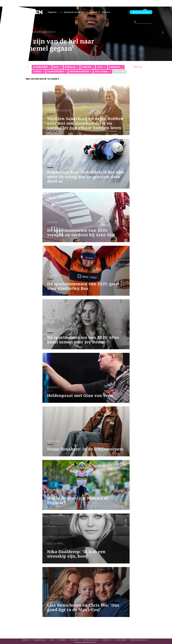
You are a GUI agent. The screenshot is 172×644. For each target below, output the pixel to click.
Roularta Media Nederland (138, 640)
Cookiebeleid (62, 640)
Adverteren (26, 640)
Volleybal (102, 72)
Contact (52, 640)
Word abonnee (141, 12)
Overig (37, 72)
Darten (86, 67)
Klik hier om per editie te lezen (39, 79)
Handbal (115, 67)
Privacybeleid (74, 640)
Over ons (106, 12)
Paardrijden (56, 72)
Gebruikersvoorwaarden (90, 640)
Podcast (93, 12)
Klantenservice (106, 640)
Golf (100, 67)
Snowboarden (79, 72)
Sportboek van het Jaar (74, 12)
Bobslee (70, 67)
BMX (56, 67)
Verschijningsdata (120, 640)
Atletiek (120, 72)
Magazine (52, 12)
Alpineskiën (40, 67)
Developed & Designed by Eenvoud (85, 642)
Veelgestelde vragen (39, 640)
